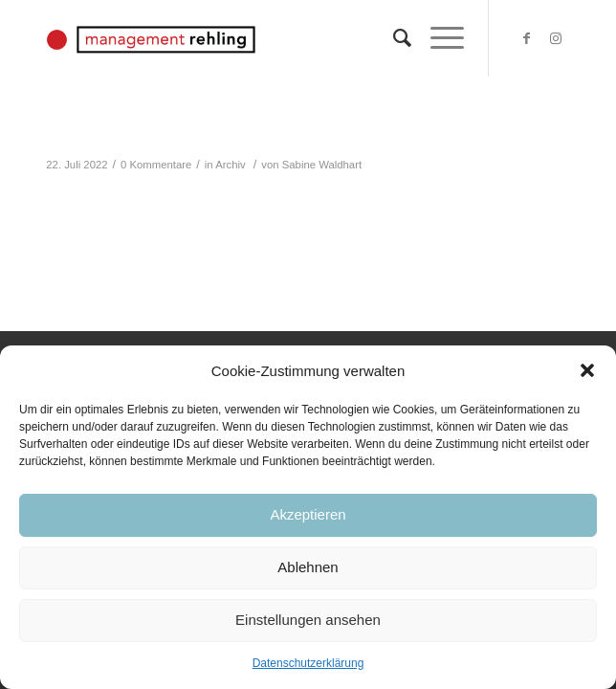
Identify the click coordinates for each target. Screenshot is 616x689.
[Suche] (393, 38)
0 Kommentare (156, 165)
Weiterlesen (91, 194)
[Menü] (438, 38)
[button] (587, 370)
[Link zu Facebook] (527, 38)
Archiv (230, 165)
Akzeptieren (308, 514)
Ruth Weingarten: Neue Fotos (180, 138)
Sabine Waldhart (322, 165)
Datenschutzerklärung (308, 663)
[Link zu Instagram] (556, 38)
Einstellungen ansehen (308, 620)
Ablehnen (308, 567)
